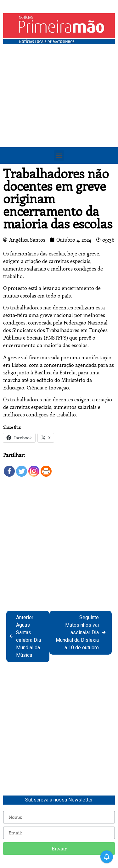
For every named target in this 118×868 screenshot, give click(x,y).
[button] (59, 155)
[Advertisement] (59, 109)
